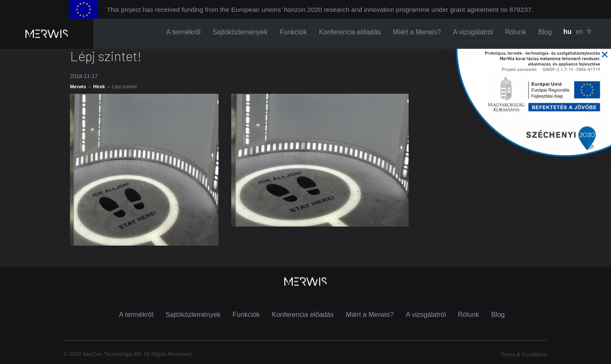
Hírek (99, 87)
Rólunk (516, 32)
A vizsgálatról (473, 32)
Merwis (78, 87)
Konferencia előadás (350, 32)
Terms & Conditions (524, 354)
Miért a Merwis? (417, 32)
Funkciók (293, 32)
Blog (545, 32)
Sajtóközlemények (240, 32)
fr (589, 32)
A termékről (184, 32)
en (579, 32)
